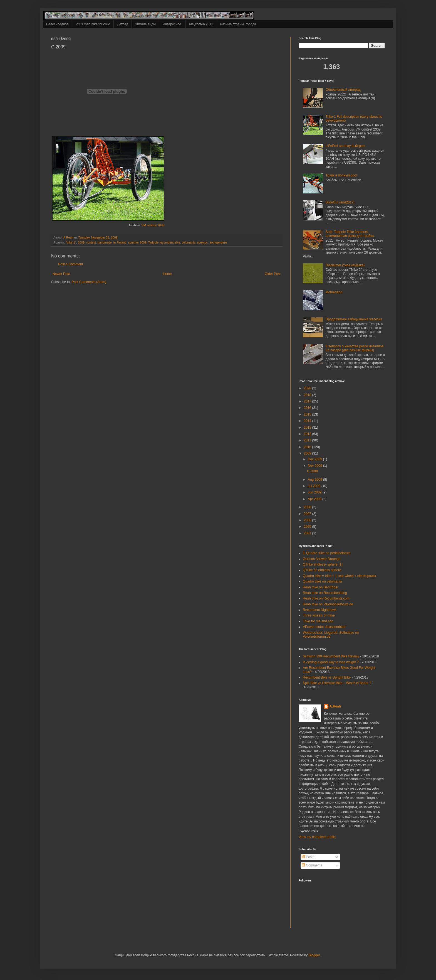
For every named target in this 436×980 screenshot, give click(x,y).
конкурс (202, 242)
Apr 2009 (315, 499)
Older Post (273, 274)
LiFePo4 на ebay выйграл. (346, 146)
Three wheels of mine (319, 615)
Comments (312, 865)
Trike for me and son (318, 621)
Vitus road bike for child (93, 24)
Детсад (122, 24)
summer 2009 (137, 242)
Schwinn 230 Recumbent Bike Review (331, 656)
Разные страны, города (238, 24)
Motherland (334, 292)
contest (91, 242)
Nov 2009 (315, 466)
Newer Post (61, 274)
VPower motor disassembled (324, 627)
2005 (308, 527)
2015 (308, 414)
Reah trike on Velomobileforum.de (328, 604)
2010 (308, 447)
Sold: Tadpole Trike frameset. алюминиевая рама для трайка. (350, 234)
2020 (308, 388)
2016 (308, 408)
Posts (308, 857)
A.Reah (335, 706)
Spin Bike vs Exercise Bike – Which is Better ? (337, 683)
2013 (308, 428)
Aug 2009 (315, 480)
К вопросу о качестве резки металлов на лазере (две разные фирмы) (355, 348)
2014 (308, 421)
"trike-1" (71, 242)
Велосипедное (57, 24)
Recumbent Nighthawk (320, 610)
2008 (308, 507)
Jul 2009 (315, 486)
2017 (308, 401)
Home (167, 274)
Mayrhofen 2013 (201, 24)
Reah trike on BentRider (321, 587)
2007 (308, 514)
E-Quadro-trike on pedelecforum (327, 553)
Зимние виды (145, 24)
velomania (189, 242)
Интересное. (172, 24)
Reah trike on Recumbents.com (326, 598)
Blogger (314, 955)
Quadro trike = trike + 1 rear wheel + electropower (340, 576)
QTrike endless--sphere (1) (323, 564)
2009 (81, 242)
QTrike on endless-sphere (322, 570)
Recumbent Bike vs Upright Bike (327, 677)
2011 (308, 440)
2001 (308, 533)
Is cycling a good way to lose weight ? (331, 662)
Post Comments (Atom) (89, 282)
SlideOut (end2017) (340, 202)
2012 (308, 434)
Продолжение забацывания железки (354, 319)
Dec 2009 (315, 459)
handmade (105, 242)
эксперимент (218, 242)
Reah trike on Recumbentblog (325, 593)
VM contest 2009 (153, 225)
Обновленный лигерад (343, 90)
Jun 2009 (315, 492)
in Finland (120, 242)
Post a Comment (70, 264)
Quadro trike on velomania (322, 581)
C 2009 (312, 471)
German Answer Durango (322, 559)
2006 (308, 520)
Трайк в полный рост (342, 175)
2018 (308, 395)
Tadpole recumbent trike (164, 242)
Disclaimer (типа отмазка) (345, 265)
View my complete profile (317, 837)
